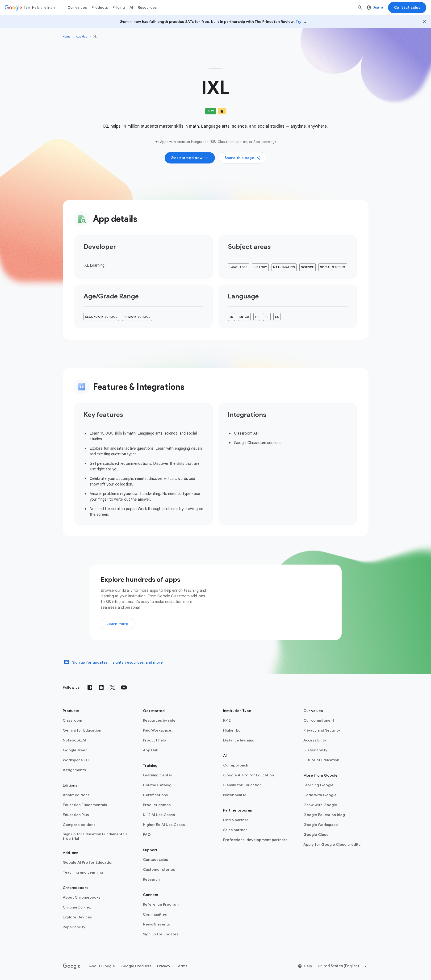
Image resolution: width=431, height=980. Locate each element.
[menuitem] (119, 8)
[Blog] (101, 689)
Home (67, 37)
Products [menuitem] (100, 8)
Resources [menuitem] (147, 8)
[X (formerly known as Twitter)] (113, 689)
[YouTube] (124, 689)
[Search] (360, 8)
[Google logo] (72, 968)
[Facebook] (90, 689)
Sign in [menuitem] (375, 7)
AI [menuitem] (131, 8)
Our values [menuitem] (77, 8)
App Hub (82, 37)
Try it (300, 22)
